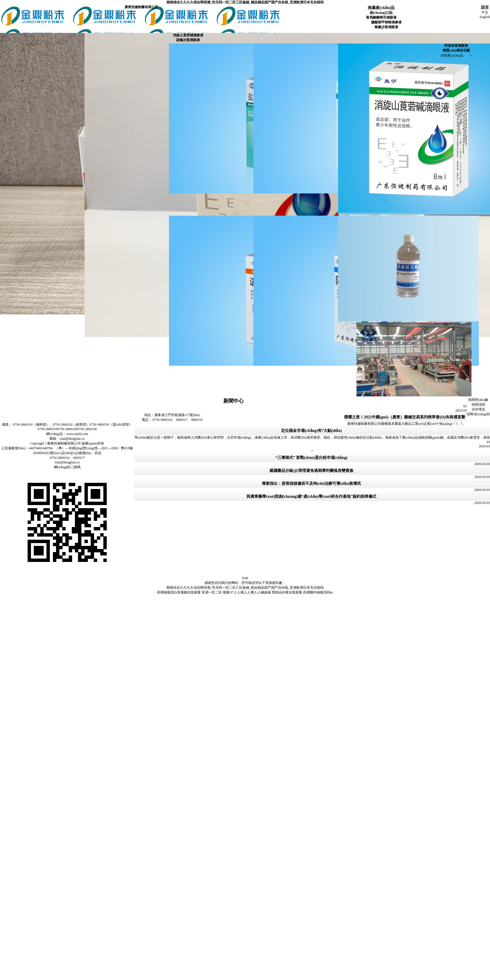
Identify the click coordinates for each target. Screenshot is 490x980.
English (485, 17)
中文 (485, 12)
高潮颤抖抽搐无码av (318, 592)
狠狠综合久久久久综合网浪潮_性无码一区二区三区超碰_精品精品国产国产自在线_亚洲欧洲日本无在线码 (245, 2)
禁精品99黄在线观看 (287, 592)
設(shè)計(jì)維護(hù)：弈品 (81, 453)
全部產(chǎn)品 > (456, 55)
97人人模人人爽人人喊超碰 (251, 592)
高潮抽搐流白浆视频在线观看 (179, 592)
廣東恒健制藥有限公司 (141, 7)
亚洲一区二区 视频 (216, 592)
